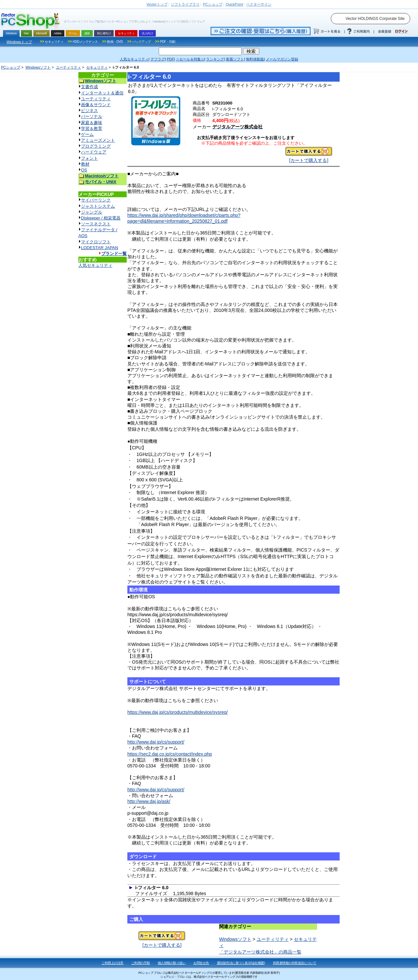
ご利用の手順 (141, 963)
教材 (85, 164)
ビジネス (89, 111)
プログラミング (96, 146)
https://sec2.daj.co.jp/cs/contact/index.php (170, 754)
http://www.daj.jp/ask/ (149, 801)
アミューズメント (98, 140)
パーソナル (92, 116)
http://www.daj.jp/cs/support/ (156, 742)
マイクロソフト (96, 242)
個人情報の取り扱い (172, 963)
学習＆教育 (92, 129)
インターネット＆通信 (102, 93)
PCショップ (11, 67)
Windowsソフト (38, 67)
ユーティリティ (68, 67)
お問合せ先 (201, 963)
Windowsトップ (19, 42)
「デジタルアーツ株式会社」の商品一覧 (260, 952)
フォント (89, 158)
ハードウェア (94, 152)
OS (84, 170)
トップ (157, 4)
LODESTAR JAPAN (100, 248)
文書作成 (89, 87)
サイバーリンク (96, 200)
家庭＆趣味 (92, 123)
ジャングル (92, 212)
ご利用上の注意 (113, 963)
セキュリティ (97, 67)
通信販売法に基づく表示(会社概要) (241, 963)
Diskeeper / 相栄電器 (101, 218)
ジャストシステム (98, 206)
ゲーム (87, 134)
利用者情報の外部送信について (295, 963)
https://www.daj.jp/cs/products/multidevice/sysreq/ (177, 712)
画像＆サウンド (96, 105)
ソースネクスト (96, 224)
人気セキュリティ (95, 265)
